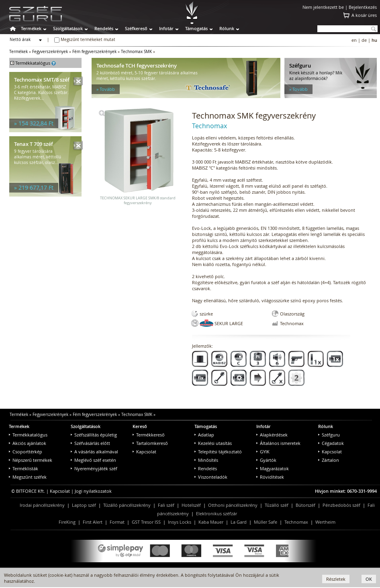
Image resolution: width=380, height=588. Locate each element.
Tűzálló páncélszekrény (127, 505)
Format (117, 522)
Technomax (296, 522)
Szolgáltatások (68, 28)
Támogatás (196, 28)
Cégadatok (331, 443)
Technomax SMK (136, 52)
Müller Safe (266, 522)
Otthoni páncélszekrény (233, 505)
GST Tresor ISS (146, 522)
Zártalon (329, 460)
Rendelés (104, 28)
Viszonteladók (211, 477)
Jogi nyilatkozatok (93, 491)
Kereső (140, 426)
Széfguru (329, 435)
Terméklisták (23, 468)
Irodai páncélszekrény (42, 505)
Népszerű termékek (31, 460)
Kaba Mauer (211, 522)
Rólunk (227, 28)
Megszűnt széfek (28, 477)
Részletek (336, 579)
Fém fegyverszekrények (94, 52)
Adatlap (204, 435)
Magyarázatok (273, 468)
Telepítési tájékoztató (218, 452)
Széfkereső (136, 28)
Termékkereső (149, 435)
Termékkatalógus (28, 435)
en (354, 40)
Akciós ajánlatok (28, 443)
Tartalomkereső (150, 443)
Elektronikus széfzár (217, 513)
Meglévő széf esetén (93, 460)
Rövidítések (270, 477)
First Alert (93, 522)
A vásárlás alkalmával (94, 452)
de (364, 40)
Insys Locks (180, 522)
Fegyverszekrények (50, 52)
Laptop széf (84, 505)
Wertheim (325, 522)
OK (369, 579)
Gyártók (266, 460)
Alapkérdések (272, 435)
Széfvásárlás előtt (90, 443)
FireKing (67, 522)
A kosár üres (364, 15)
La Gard (239, 522)
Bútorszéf (305, 505)
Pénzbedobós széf (341, 505)
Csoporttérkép (26, 452)
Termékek (31, 28)
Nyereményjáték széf (94, 468)
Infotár (166, 28)
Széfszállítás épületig (94, 435)
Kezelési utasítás (213, 443)
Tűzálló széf (277, 505)
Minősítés (206, 460)
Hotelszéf (191, 505)
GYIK (263, 452)
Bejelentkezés (363, 7)
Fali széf (166, 505)
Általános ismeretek (278, 443)
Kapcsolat (144, 452)
